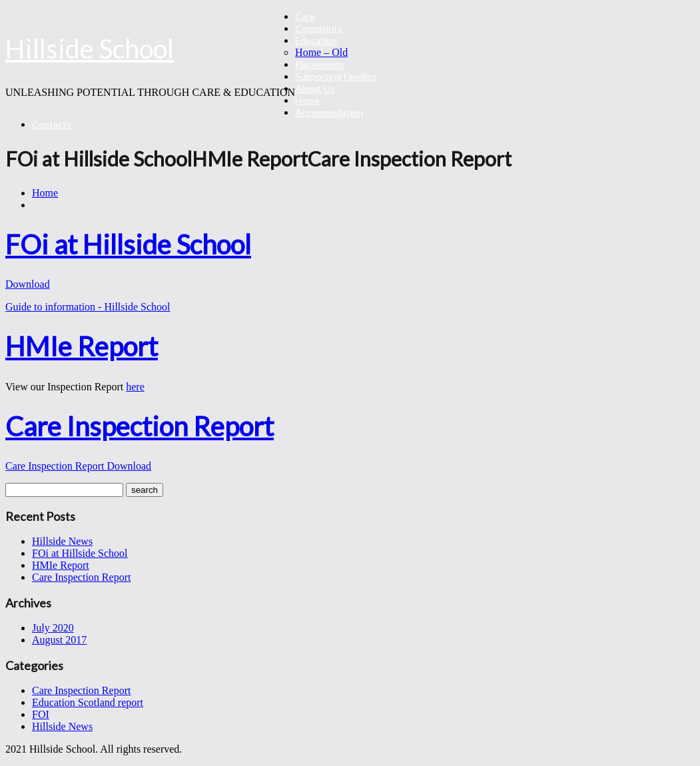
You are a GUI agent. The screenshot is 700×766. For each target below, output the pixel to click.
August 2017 (59, 640)
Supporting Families (336, 76)
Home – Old (321, 52)
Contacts (52, 124)
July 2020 (53, 628)
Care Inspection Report (81, 577)
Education (316, 40)
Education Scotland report (88, 702)
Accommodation (329, 112)
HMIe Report (61, 565)
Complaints (319, 28)
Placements (320, 64)
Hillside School (90, 49)
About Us (315, 88)
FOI (41, 714)
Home (307, 100)
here (135, 387)
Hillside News (62, 541)
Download (28, 284)
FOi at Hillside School (80, 553)
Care (305, 16)
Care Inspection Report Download (78, 466)
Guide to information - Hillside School (88, 307)
